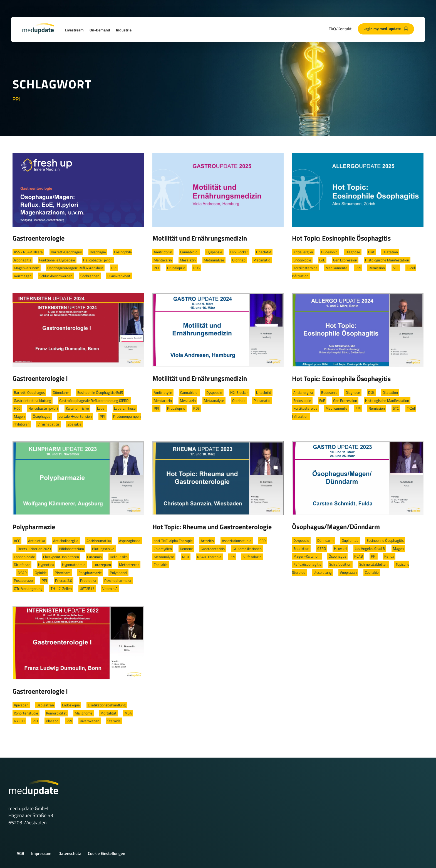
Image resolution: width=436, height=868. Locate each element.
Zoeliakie (75, 424)
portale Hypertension (75, 416)
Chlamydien (163, 549)
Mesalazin (188, 260)
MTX (186, 557)
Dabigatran (45, 705)
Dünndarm (61, 392)
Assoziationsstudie (237, 541)
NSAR (22, 573)
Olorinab (239, 260)
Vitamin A (110, 588)
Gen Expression (345, 260)
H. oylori (340, 548)
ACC (17, 541)
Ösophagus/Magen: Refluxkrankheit (75, 268)
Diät (371, 252)
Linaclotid (264, 252)
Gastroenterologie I (40, 378)
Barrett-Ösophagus (66, 252)
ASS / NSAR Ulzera (28, 252)
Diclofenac (22, 565)
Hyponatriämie (74, 565)
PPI (114, 268)
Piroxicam (63, 573)
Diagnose (353, 252)
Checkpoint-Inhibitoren (61, 557)
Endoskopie (302, 260)
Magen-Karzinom (307, 556)
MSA (128, 713)
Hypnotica (46, 565)
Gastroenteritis (213, 549)
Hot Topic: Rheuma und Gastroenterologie (212, 527)
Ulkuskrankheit (119, 276)
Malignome (84, 713)
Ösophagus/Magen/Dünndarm (336, 526)
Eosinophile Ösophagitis (385, 540)
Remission (377, 268)
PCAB (359, 556)
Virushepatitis (49, 424)
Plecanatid (262, 260)
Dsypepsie (301, 540)
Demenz (186, 549)
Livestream (74, 30)
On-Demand (100, 30)
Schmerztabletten (373, 564)
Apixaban (21, 705)
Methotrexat (129, 565)
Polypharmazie (34, 527)
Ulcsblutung (323, 572)
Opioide (41, 573)
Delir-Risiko (119, 557)
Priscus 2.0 (64, 580)
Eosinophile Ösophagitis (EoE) (100, 392)
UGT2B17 (87, 588)
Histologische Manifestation (387, 260)
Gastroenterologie (39, 238)
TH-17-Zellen (61, 588)
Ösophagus (42, 416)
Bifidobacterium (71, 549)
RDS (196, 268)
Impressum (41, 853)
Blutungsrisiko (103, 549)
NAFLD (19, 721)
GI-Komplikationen (247, 549)
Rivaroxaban (90, 721)
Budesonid (329, 252)
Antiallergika (303, 252)
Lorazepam (102, 565)
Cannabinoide (24, 557)
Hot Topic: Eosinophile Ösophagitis (341, 238)
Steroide (114, 721)
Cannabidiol (189, 252)
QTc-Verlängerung (28, 588)
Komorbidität (56, 713)
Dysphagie (98, 252)
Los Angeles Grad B (370, 548)
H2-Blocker (239, 252)
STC (396, 268)
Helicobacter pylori (98, 260)
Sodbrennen (90, 276)
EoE (322, 260)
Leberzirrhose (125, 408)
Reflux (389, 556)
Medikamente (336, 268)
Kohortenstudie (26, 713)
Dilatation (390, 252)
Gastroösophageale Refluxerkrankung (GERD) (94, 400)
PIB (35, 721)
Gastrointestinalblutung (33, 400)
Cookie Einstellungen (106, 853)
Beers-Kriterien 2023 (34, 549)
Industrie (124, 30)
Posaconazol (24, 580)
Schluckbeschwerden (56, 276)
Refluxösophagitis (307, 564)
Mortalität (108, 713)
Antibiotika (37, 541)
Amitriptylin (163, 252)
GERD (322, 548)
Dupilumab (350, 540)
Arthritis (207, 541)
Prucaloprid (176, 268)
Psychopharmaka (118, 580)
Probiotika (88, 580)
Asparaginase (130, 541)
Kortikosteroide (305, 268)
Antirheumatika (99, 541)
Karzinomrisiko (77, 408)
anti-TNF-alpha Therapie (173, 541)
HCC (17, 408)
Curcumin (94, 557)
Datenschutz (70, 853)
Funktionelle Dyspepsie (57, 260)
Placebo (52, 721)
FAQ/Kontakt (340, 29)
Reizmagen (23, 276)
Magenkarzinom (27, 268)
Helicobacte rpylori (43, 408)
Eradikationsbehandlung (107, 705)
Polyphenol (118, 573)
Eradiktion (301, 548)
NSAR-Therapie (209, 557)
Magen (19, 416)
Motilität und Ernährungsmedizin (200, 238)
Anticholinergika (66, 541)
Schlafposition (340, 564)
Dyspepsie (214, 252)
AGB (20, 853)
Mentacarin (163, 260)
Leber (101, 408)
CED (262, 541)
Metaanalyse (214, 260)
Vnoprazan (348, 572)
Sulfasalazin (252, 557)
